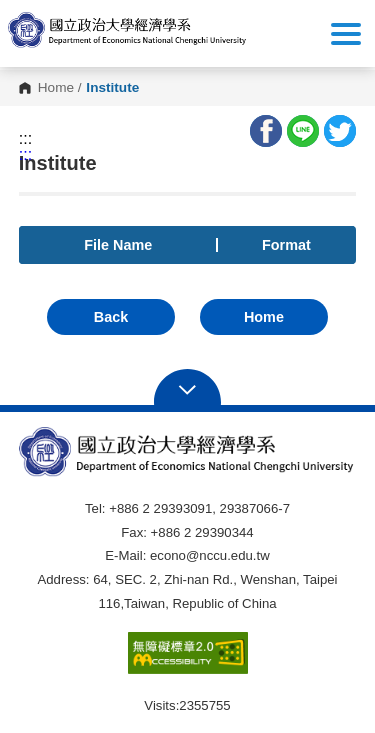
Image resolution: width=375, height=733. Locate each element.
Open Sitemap (187, 388)
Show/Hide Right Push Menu (346, 34)
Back (111, 317)
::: (25, 139)
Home (56, 88)
